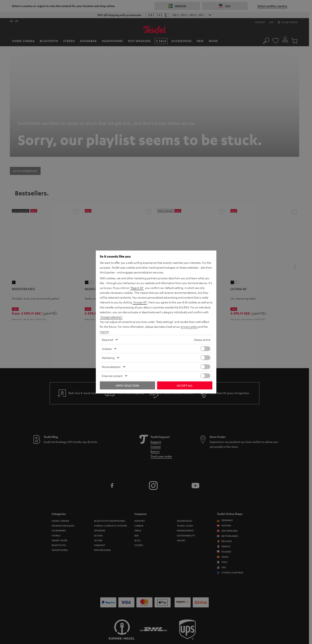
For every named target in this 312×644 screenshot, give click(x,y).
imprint (104, 331)
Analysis (107, 348)
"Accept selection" (111, 317)
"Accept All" (140, 302)
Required (107, 339)
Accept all (185, 385)
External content (112, 376)
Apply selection (127, 385)
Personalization (111, 367)
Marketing (108, 357)
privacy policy (189, 327)
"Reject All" (137, 288)
